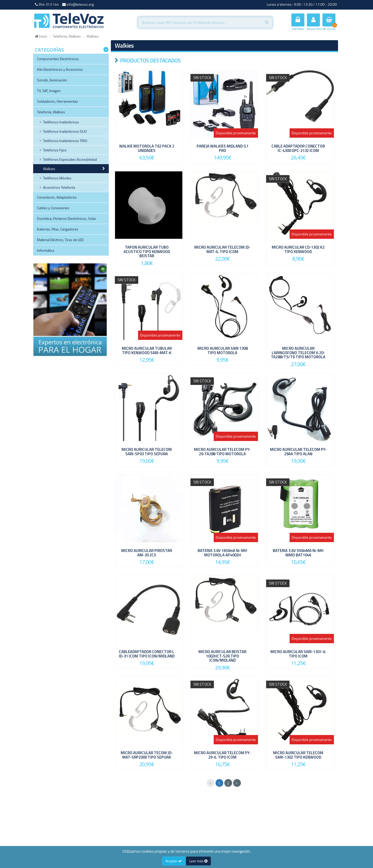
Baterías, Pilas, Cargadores (58, 229)
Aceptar (174, 861)
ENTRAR (298, 22)
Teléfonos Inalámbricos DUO (65, 131)
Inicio (41, 36)
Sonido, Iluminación (52, 80)
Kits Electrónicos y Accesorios (60, 69)
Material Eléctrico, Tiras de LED (60, 240)
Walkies (49, 169)
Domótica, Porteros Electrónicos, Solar (67, 218)
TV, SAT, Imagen (49, 91)
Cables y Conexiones (53, 208)
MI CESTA (329, 22)
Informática (46, 250)
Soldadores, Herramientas (58, 101)
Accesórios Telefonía (59, 187)
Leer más (198, 861)
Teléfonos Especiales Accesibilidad (70, 159)
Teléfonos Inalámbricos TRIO (65, 141)
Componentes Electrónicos (58, 59)
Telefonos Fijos (55, 150)
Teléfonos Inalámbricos (61, 122)
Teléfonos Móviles (57, 178)
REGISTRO (314, 22)
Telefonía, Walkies (67, 36)
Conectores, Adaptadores (57, 197)
